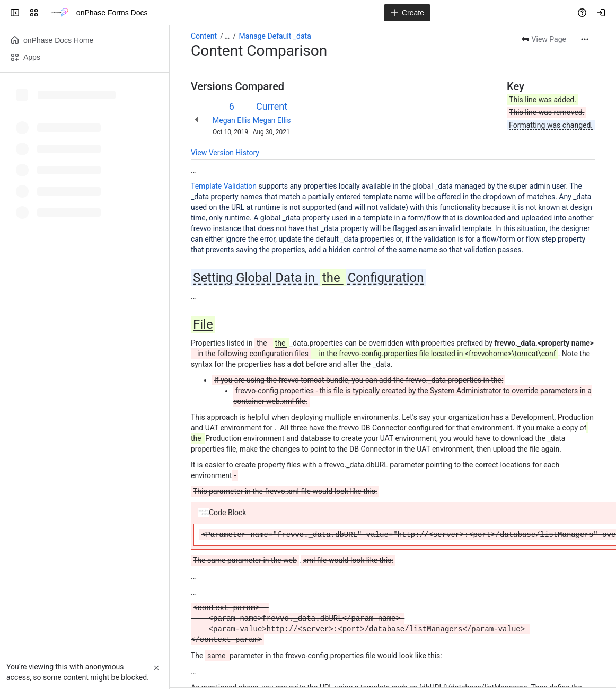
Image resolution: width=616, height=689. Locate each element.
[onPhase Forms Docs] (59, 13)
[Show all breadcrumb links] (227, 36)
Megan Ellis (232, 120)
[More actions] (585, 39)
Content (204, 36)
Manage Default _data (275, 36)
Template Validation (224, 186)
